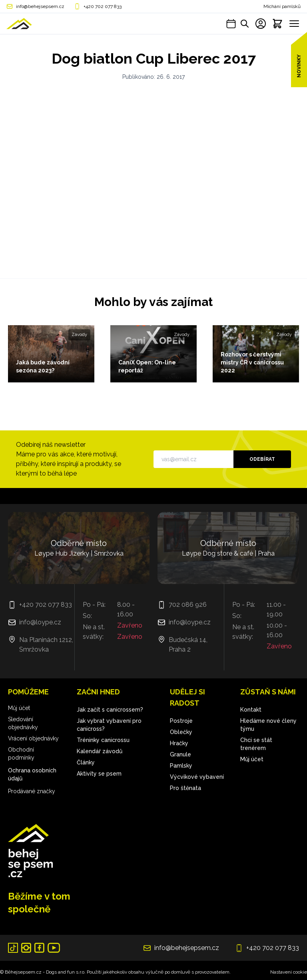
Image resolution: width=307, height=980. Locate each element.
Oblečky (181, 732)
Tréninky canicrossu (103, 740)
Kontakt (251, 710)
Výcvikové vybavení (197, 777)
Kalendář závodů (100, 751)
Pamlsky (181, 766)
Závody (79, 335)
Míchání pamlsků (282, 6)
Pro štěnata (185, 788)
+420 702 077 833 (103, 6)
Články (86, 762)
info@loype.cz (40, 622)
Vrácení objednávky (33, 738)
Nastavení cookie (289, 972)
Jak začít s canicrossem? (110, 710)
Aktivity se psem (99, 774)
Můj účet (19, 708)
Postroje (181, 721)
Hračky (179, 743)
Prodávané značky (32, 791)
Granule (180, 754)
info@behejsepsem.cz (40, 6)
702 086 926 (188, 605)
